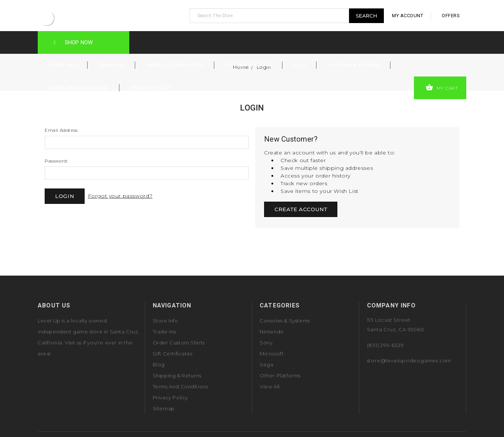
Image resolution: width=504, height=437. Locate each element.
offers (451, 16)
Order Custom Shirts (175, 65)
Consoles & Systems (285, 321)
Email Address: (62, 130)
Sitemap (164, 408)
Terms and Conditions (79, 88)
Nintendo (272, 332)
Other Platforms (280, 376)
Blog (299, 65)
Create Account (301, 209)
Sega (266, 365)
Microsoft (272, 354)
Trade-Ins (111, 65)
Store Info (63, 65)
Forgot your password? (120, 196)
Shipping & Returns (353, 65)
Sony (266, 343)
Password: (56, 161)
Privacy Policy (151, 88)
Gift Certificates (248, 65)
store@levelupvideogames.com (409, 361)
